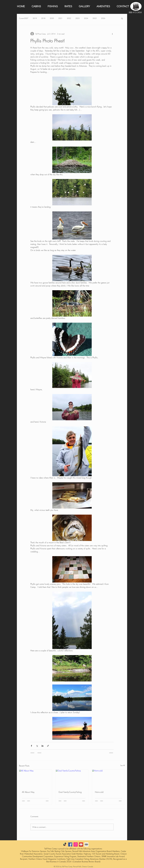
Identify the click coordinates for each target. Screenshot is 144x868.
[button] (122, 18)
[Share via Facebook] (31, 746)
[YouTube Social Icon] (81, 844)
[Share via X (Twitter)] (37, 746)
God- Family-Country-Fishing (70, 792)
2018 (43, 18)
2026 (103, 18)
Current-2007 (24, 18)
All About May (28, 792)
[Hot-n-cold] (109, 779)
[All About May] (35, 779)
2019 (35, 18)
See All (123, 765)
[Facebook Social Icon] (70, 844)
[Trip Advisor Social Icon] (86, 844)
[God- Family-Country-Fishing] (72, 779)
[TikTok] (65, 844)
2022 (69, 18)
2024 (86, 18)
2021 (60, 18)
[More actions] (112, 34)
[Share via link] (48, 746)
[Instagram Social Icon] (76, 844)
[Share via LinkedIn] (42, 746)
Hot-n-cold (99, 792)
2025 (95, 18)
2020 (52, 18)
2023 (78, 18)
